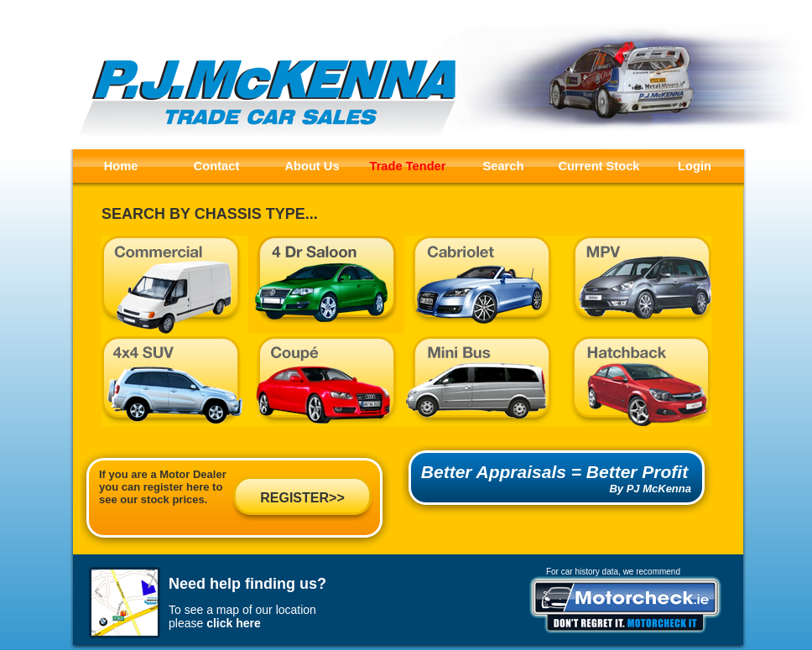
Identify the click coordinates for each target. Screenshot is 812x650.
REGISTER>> (302, 498)
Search (504, 166)
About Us (312, 166)
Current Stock (599, 166)
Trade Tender (408, 166)
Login (695, 166)
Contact (217, 166)
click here (234, 623)
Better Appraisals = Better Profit (554, 472)
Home (121, 166)
